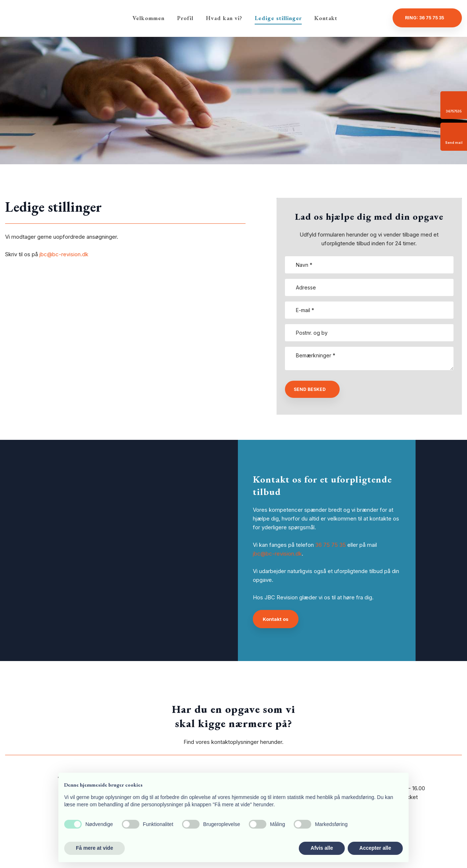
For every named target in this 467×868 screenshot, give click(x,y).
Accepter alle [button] (375, 848)
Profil (185, 18)
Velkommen (148, 18)
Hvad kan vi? (224, 18)
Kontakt (326, 18)
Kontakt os (276, 619)
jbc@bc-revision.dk (64, 254)
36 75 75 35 (331, 545)
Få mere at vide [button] (94, 848)
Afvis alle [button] (322, 848)
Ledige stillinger (278, 18)
